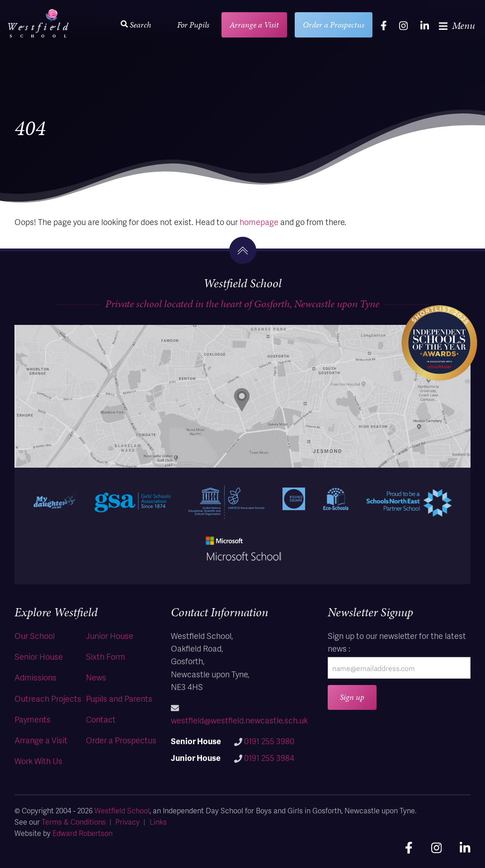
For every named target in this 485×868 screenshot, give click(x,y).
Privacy (127, 822)
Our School (35, 636)
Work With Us (38, 761)
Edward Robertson (82, 833)
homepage (259, 222)
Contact (101, 719)
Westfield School (122, 810)
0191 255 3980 (269, 741)
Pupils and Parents (119, 698)
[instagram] (403, 25)
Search (136, 25)
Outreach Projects (48, 698)
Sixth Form (106, 656)
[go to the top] (243, 250)
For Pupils (193, 25)
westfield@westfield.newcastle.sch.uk (239, 720)
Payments (33, 719)
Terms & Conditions (74, 822)
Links (158, 822)
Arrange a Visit (254, 25)
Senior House (39, 656)
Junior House (110, 636)
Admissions (35, 677)
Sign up (352, 697)
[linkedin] (425, 25)
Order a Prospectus (334, 25)
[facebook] (384, 25)
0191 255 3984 (269, 758)
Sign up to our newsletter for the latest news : (397, 642)
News (96, 677)
